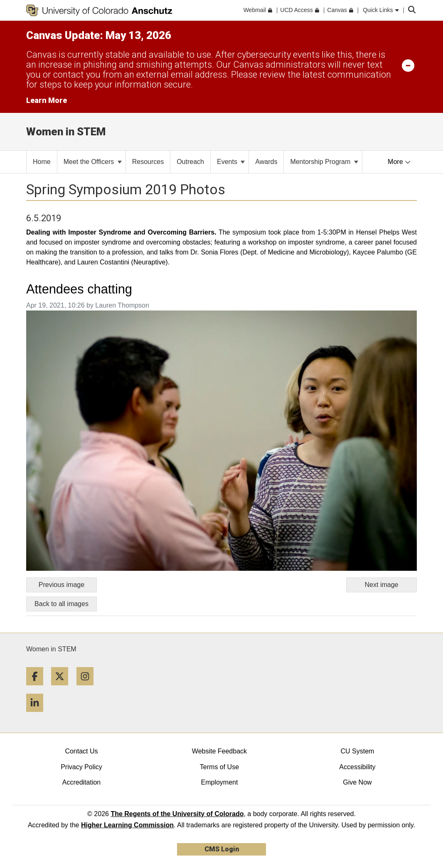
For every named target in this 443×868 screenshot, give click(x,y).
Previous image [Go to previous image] (62, 585)
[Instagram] (88, 688)
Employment (219, 782)
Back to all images (62, 604)
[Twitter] (63, 688)
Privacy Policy (81, 767)
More (399, 162)
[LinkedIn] (38, 715)
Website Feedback (219, 751)
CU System (357, 751)
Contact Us (81, 751)
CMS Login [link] (222, 849)
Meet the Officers (93, 162)
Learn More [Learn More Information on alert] (47, 100)
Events (231, 162)
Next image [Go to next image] (382, 585)
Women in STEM (51, 649)
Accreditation (82, 782)
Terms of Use (219, 767)
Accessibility (357, 767)
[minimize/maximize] (408, 65)
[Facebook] (38, 688)
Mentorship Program (324, 162)
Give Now (357, 782)
